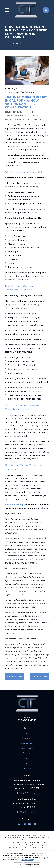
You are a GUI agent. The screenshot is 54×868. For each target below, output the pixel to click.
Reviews (27, 753)
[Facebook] (35, 824)
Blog (27, 763)
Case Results (27, 748)
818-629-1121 (27, 720)
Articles (27, 768)
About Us (27, 738)
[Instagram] (24, 824)
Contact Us (27, 758)
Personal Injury (27, 743)
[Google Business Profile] (19, 824)
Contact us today (14, 505)
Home (27, 733)
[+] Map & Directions (27, 793)
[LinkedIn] (30, 824)
